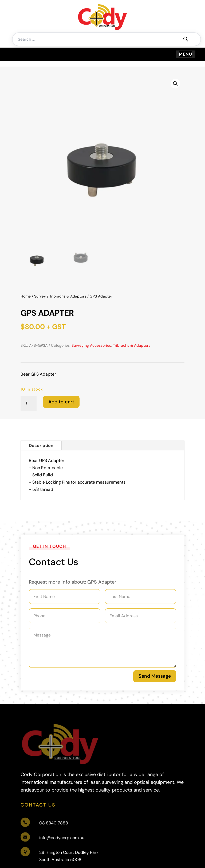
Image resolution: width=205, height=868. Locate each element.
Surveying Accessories (91, 345)
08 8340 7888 (54, 776)
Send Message (155, 676)
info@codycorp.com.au (62, 791)
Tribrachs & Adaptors (68, 296)
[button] (175, 84)
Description (41, 445)
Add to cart (61, 402)
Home (26, 296)
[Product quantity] (29, 403)
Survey (40, 296)
